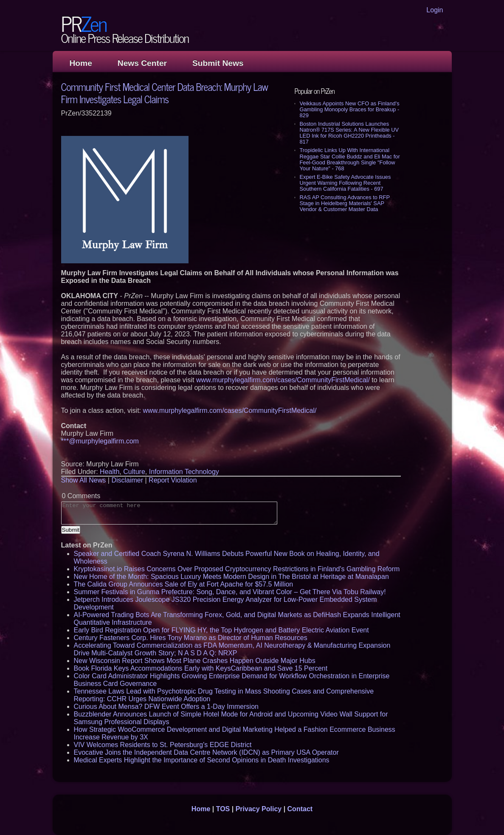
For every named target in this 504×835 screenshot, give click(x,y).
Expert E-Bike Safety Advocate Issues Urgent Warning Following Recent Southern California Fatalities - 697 (345, 183)
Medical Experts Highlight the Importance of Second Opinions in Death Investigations (202, 760)
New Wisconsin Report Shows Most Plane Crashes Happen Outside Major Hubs (195, 661)
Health (110, 472)
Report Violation (173, 480)
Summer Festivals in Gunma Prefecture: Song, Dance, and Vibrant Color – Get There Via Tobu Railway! (230, 592)
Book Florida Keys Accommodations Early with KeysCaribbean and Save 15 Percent (201, 668)
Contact (300, 809)
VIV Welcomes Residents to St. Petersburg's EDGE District (163, 745)
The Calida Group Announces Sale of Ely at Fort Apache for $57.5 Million (184, 584)
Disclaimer (127, 480)
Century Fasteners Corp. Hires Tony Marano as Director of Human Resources (191, 638)
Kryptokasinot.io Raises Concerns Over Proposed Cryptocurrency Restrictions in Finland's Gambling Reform (237, 569)
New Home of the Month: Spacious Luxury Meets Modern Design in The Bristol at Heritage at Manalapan (231, 577)
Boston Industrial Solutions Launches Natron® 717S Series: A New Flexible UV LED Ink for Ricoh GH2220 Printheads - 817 (349, 133)
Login (435, 10)
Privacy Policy (259, 809)
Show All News (84, 480)
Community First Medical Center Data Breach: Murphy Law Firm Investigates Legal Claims (165, 93)
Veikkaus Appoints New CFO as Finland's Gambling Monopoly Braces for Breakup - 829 (350, 109)
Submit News (218, 63)
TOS (223, 809)
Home (81, 63)
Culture (134, 472)
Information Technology (184, 472)
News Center (142, 63)
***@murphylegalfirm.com (100, 441)
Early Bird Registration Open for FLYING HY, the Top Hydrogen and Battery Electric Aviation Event (221, 630)
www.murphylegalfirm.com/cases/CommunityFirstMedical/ (283, 380)
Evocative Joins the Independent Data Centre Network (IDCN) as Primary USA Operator (206, 752)
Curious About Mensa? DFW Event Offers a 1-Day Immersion (166, 707)
